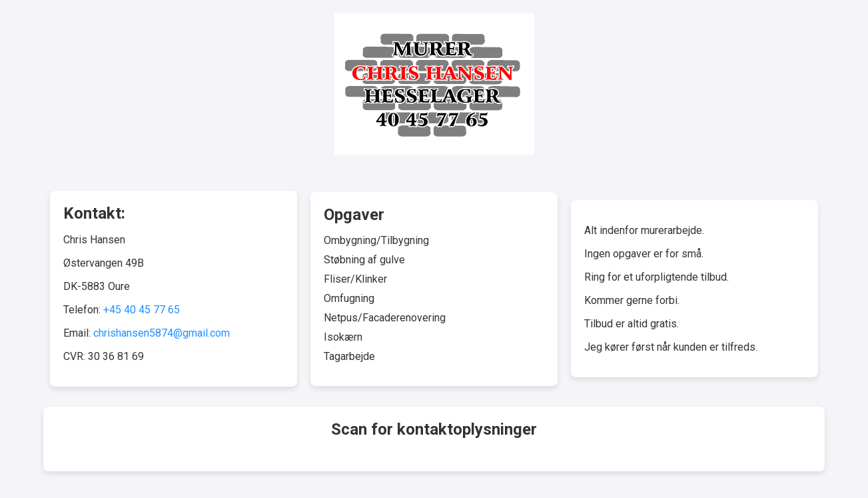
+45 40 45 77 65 (142, 310)
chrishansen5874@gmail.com (162, 333)
